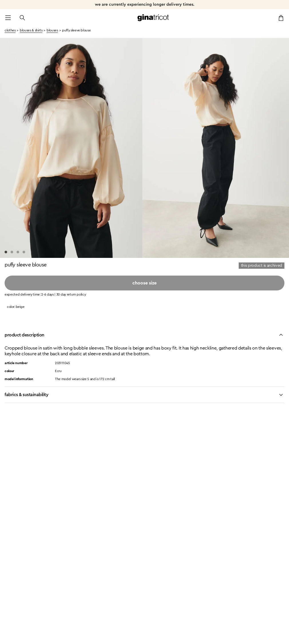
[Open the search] (22, 18)
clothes (10, 30)
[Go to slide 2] (12, 252)
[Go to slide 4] (24, 252)
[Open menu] (8, 18)
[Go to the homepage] (153, 18)
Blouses (52, 30)
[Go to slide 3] (18, 252)
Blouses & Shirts (31, 30)
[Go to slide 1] (6, 252)
